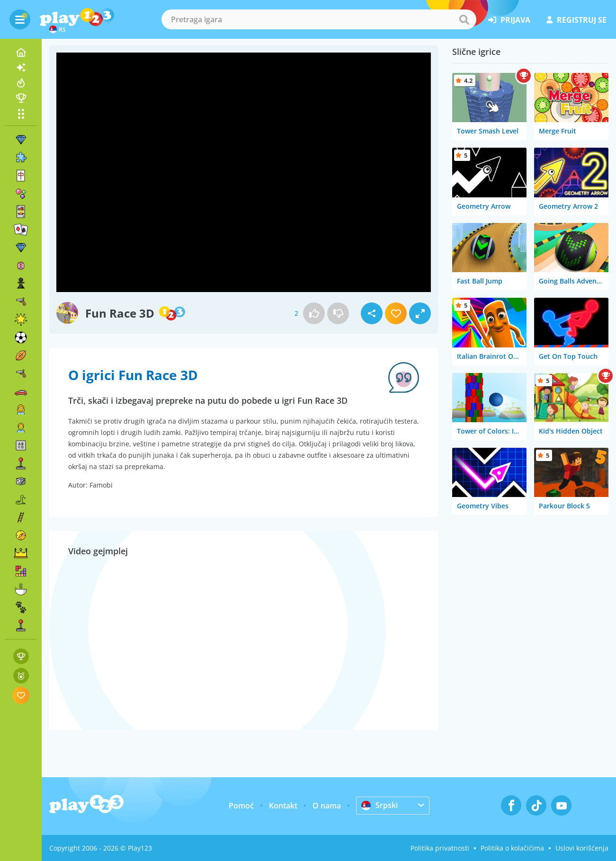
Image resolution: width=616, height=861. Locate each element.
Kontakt (283, 806)
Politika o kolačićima (512, 848)
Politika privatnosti (440, 848)
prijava (509, 20)
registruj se (576, 20)
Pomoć (241, 806)
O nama (327, 806)
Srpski (379, 805)
